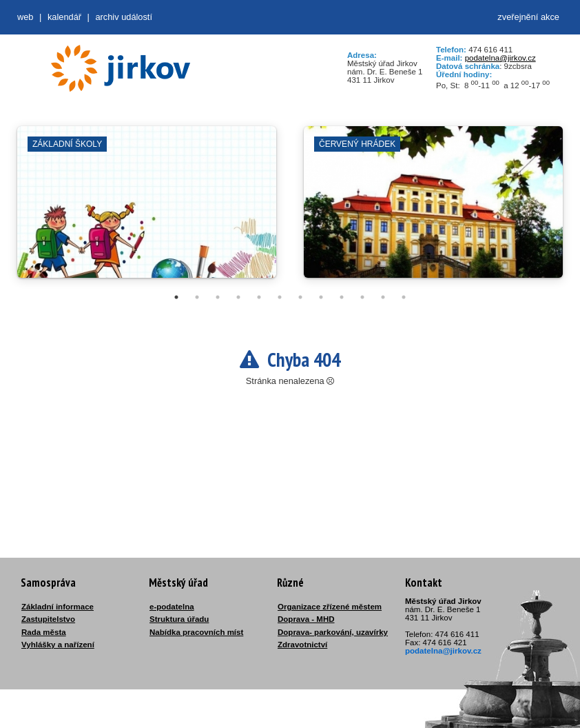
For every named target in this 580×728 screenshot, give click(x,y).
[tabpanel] (147, 209)
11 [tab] (383, 297)
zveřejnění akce (528, 17)
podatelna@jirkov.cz (500, 58)
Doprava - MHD (306, 619)
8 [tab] (321, 297)
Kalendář (64, 17)
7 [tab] (300, 297)
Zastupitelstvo (48, 619)
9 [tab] (342, 297)
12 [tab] (404, 297)
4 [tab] (238, 297)
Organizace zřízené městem (330, 607)
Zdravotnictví (302, 645)
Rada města (44, 632)
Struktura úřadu (179, 619)
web (25, 17)
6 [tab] (280, 297)
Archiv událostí (124, 17)
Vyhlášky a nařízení (58, 645)
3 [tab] (218, 297)
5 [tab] (259, 297)
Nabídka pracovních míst (196, 632)
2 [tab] (197, 297)
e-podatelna (172, 607)
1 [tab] (176, 297)
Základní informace (58, 607)
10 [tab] (362, 297)
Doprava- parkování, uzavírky (333, 632)
